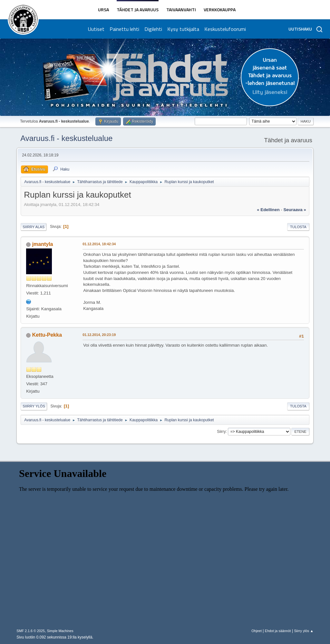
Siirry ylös (34, 406)
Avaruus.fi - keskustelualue (66, 138)
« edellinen (268, 210)
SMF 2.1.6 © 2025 (31, 631)
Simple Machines (60, 631)
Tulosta (298, 227)
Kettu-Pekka (47, 335)
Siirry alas (34, 227)
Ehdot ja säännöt (278, 631)
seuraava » (295, 210)
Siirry (221, 431)
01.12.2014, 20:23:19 (99, 335)
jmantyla (43, 244)
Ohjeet (257, 631)
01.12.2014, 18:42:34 (99, 244)
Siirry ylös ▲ (304, 631)
